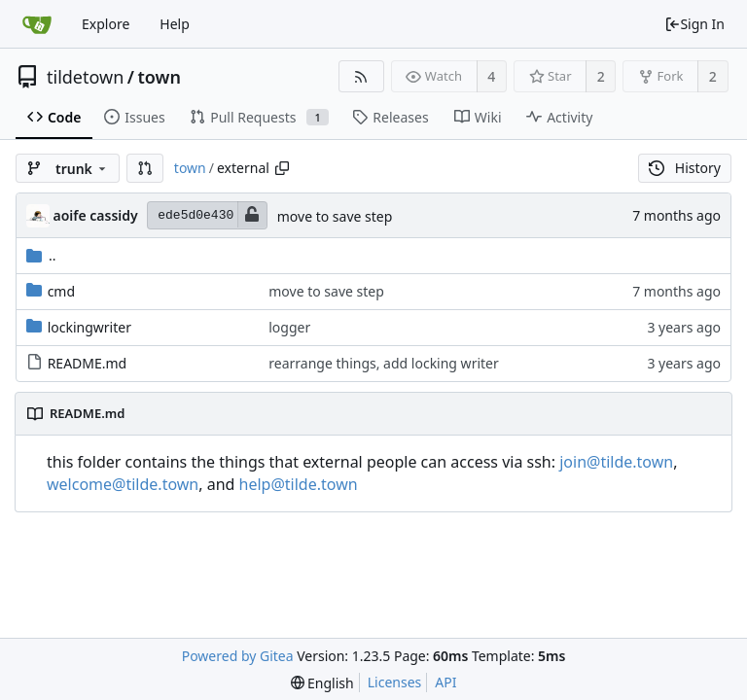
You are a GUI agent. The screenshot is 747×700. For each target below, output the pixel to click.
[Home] (37, 24)
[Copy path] (282, 168)
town (160, 77)
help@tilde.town (299, 484)
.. (41, 255)
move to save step (335, 216)
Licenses (395, 682)
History (685, 168)
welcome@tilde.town (123, 484)
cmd (61, 291)
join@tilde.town (616, 462)
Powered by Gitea (238, 656)
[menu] (322, 683)
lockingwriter (89, 327)
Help (175, 24)
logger (289, 327)
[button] (145, 168)
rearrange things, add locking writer (384, 363)
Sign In (694, 24)
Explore (106, 24)
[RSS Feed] (361, 76)
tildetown (85, 77)
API (445, 682)
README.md (88, 363)
